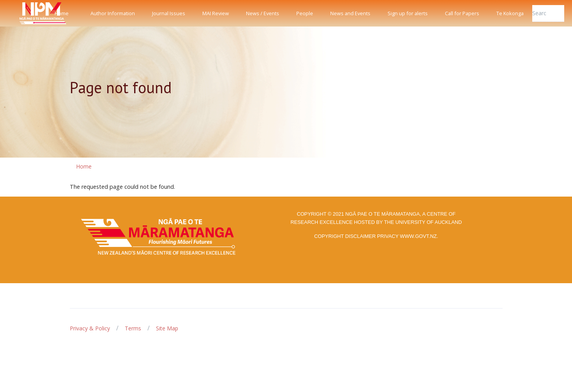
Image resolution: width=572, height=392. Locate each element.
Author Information (113, 13)
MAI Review (216, 13)
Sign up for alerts (408, 13)
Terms (133, 328)
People (305, 13)
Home (62, 13)
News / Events (263, 13)
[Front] (23, 13)
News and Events (350, 13)
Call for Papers (462, 13)
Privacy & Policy (90, 328)
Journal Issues (169, 13)
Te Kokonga (510, 13)
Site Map (167, 328)
